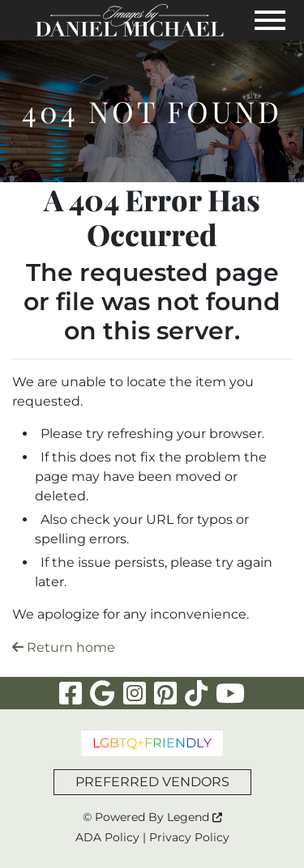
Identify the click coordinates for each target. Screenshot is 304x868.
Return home (64, 647)
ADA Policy (107, 837)
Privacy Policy (189, 837)
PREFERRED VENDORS (152, 782)
